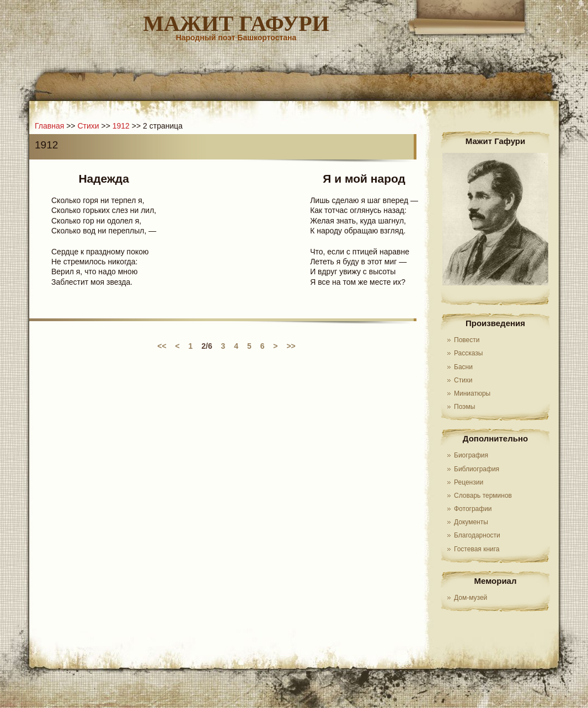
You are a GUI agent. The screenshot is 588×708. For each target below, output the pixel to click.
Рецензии (469, 482)
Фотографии (473, 509)
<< (162, 346)
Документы (471, 522)
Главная (49, 126)
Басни (463, 367)
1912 (121, 126)
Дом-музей (471, 598)
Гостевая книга (477, 549)
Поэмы (464, 407)
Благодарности (477, 535)
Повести (467, 340)
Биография (471, 455)
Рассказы (468, 353)
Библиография (477, 469)
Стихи (463, 380)
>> (291, 346)
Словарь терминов (483, 496)
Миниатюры (472, 393)
